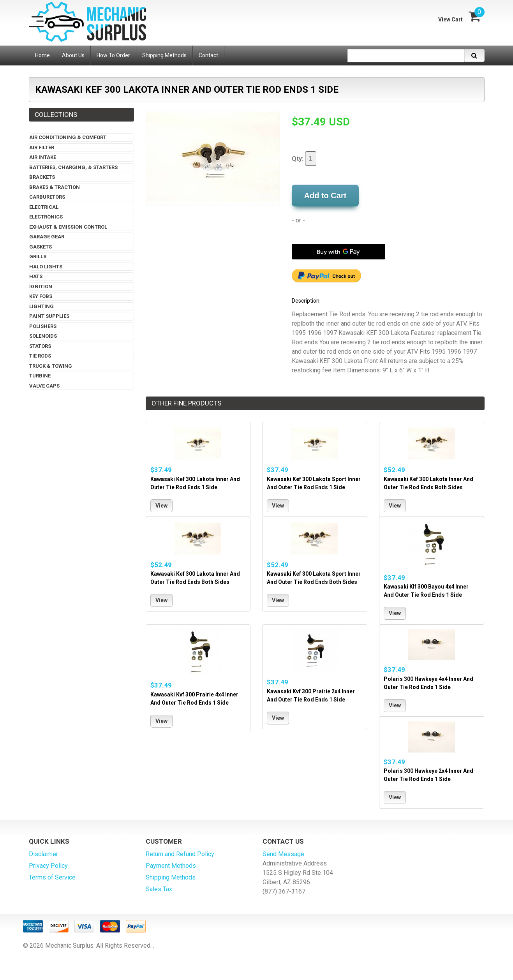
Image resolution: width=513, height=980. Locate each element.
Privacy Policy (48, 866)
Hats (36, 276)
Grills (38, 256)
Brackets (42, 177)
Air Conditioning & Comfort (68, 137)
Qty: (304, 159)
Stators (40, 346)
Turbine (40, 376)
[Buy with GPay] (338, 252)
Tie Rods (40, 356)
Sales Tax (159, 889)
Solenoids (43, 336)
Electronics (46, 217)
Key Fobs (41, 296)
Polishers (43, 326)
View (161, 506)
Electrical (44, 207)
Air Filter (42, 147)
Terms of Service (52, 877)
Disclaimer (43, 854)
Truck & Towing (51, 366)
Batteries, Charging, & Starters (73, 167)
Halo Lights (46, 267)
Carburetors (47, 197)
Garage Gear (47, 237)
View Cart (450, 19)
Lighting (41, 306)
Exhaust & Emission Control (68, 227)
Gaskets (41, 247)
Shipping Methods (171, 877)
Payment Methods (171, 866)
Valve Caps (44, 386)
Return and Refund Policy (180, 854)
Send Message (283, 854)
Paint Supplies (49, 316)
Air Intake (43, 157)
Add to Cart (325, 196)
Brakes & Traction (55, 187)
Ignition (41, 286)
